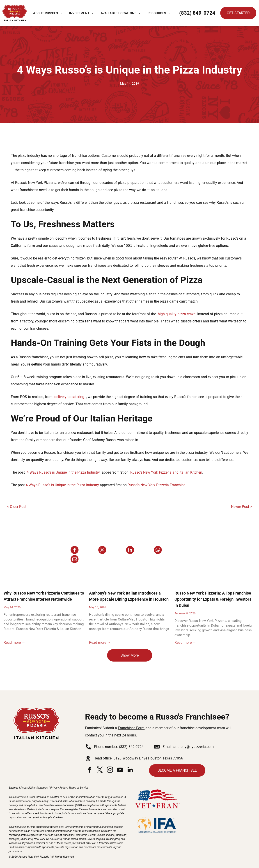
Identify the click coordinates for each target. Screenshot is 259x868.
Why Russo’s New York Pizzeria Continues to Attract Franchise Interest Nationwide (44, 596)
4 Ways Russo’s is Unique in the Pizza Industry (63, 472)
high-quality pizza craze (177, 314)
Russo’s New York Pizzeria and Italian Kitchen (166, 472)
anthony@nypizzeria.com (194, 747)
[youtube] (120, 770)
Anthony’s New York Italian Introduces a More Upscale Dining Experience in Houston (129, 596)
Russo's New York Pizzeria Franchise (156, 485)
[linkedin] (130, 770)
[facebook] (89, 770)
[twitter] (100, 770)
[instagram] (110, 770)
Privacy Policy (58, 788)
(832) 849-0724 (131, 747)
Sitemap (14, 788)
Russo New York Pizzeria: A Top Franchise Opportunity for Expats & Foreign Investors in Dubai (213, 599)
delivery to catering (69, 397)
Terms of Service (79, 788)
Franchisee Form (131, 728)
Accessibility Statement (34, 788)
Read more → (14, 642)
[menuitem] (48, 13)
